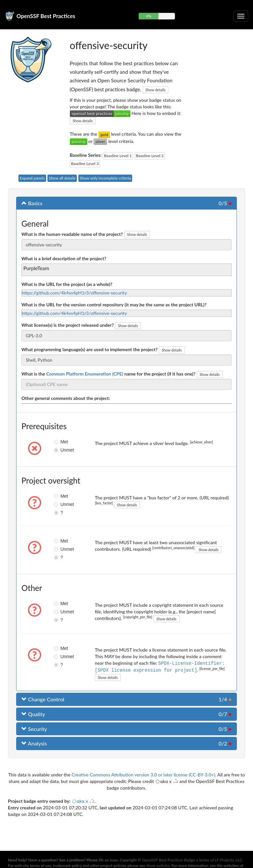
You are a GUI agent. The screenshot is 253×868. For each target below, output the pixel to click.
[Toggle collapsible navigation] (241, 16)
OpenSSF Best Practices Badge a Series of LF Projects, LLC (192, 860)
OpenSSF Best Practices (46, 16)
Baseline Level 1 (118, 156)
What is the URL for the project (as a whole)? (67, 284)
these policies (158, 866)
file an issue (108, 860)
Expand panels (32, 178)
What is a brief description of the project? (64, 258)
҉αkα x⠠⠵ (83, 800)
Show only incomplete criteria (105, 178)
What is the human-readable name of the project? (72, 234)
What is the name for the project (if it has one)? (108, 374)
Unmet (59, 450)
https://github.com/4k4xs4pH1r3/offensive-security (74, 293)
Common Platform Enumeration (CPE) (85, 374)
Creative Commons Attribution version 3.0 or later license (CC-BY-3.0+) (143, 774)
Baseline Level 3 (85, 164)
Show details (156, 90)
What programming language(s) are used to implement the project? (89, 349)
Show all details (62, 178)
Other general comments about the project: (66, 398)
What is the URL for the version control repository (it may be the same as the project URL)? (114, 305)
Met (59, 442)
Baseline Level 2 (150, 156)
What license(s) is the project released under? (68, 325)
